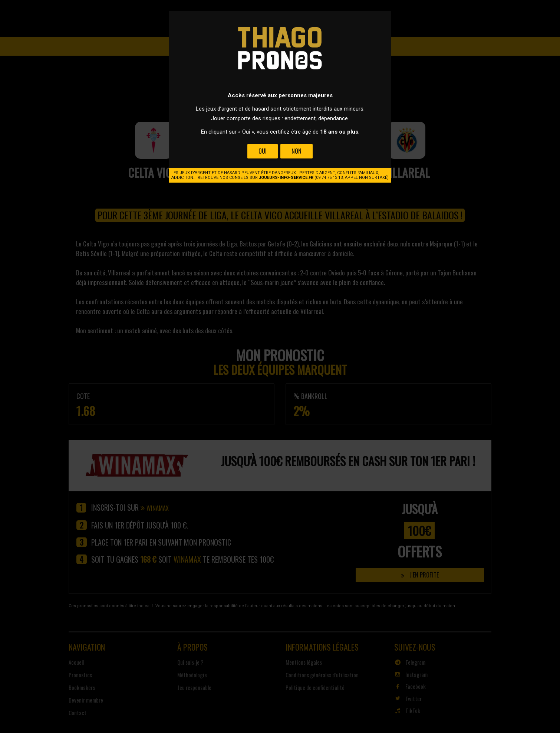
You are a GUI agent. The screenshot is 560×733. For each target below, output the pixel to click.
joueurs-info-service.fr (286, 178)
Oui (263, 151)
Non (297, 151)
